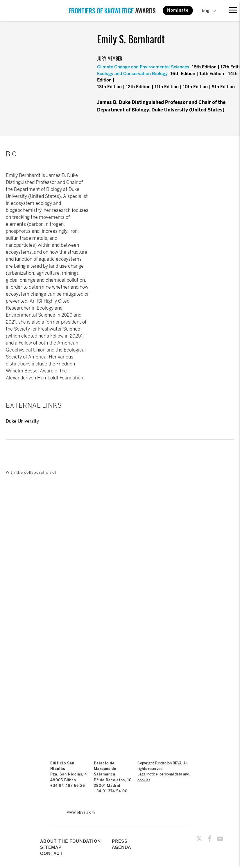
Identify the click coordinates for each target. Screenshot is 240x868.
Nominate (178, 10)
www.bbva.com (81, 812)
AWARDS (112, 10)
